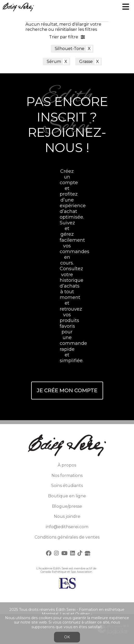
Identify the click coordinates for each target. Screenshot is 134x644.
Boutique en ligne (67, 496)
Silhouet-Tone (70, 49)
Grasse (86, 62)
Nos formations (67, 475)
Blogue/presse (67, 506)
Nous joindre (67, 516)
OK (67, 637)
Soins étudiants (67, 486)
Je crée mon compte (67, 390)
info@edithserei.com (67, 527)
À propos (67, 465)
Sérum (54, 62)
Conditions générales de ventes (67, 537)
